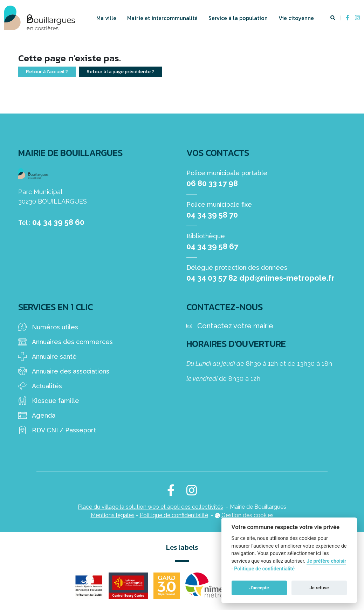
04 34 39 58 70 (212, 215)
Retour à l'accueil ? (47, 72)
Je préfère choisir (326, 561)
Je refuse (319, 588)
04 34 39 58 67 (212, 246)
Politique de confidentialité (174, 515)
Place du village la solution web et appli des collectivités (150, 507)
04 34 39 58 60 (58, 222)
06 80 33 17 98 (212, 183)
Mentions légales (113, 515)
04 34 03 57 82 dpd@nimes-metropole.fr (260, 278)
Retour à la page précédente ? (120, 72)
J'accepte (259, 588)
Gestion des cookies (248, 515)
